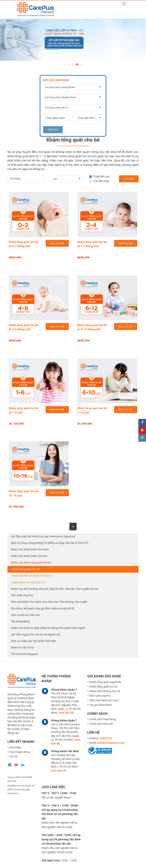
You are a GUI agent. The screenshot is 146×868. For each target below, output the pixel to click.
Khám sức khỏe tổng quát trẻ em (31, 563)
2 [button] (69, 64)
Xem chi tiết (57, 243)
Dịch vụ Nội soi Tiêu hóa (25, 615)
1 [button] (65, 64)
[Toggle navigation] (124, 4)
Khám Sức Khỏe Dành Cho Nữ (29, 556)
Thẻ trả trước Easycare (25, 654)
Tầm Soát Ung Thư (22, 595)
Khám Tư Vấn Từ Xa (23, 648)
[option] (73, 40)
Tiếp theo (53, 129)
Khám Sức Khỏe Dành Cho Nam (30, 549)
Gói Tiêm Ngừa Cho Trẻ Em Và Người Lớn (36, 635)
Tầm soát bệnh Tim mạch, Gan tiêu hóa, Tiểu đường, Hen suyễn (49, 602)
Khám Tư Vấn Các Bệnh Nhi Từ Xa (32, 576)
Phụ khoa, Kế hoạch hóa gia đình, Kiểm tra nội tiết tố (43, 608)
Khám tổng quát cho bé (26, 569)
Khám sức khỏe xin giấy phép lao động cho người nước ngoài (48, 628)
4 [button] (77, 64)
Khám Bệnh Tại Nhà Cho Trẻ (29, 582)
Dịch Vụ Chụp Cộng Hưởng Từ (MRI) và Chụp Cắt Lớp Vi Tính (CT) (50, 543)
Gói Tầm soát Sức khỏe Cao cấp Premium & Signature (43, 536)
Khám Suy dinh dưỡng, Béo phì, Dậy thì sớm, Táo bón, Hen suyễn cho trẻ (55, 589)
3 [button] (73, 64)
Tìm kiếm (129, 179)
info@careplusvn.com (111, 743)
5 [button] (81, 64)
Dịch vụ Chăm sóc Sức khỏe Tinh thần (34, 641)
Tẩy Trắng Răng (20, 621)
